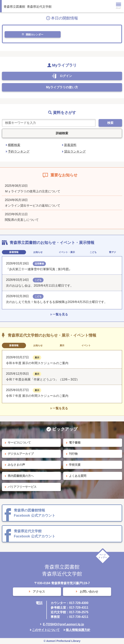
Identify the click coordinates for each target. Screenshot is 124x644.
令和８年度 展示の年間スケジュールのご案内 (37, 363)
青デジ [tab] (112, 252)
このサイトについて (46, 630)
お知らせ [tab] (38, 252)
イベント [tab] (86, 345)
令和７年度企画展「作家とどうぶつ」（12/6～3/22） (43, 379)
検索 (110, 123)
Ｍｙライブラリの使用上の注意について (33, 191)
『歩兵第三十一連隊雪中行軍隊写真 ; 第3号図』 (39, 269)
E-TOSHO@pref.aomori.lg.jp (64, 624)
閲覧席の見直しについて (22, 220)
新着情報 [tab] (14, 252)
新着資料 (70, 145)
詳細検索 (62, 133)
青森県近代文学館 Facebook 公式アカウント (35, 534)
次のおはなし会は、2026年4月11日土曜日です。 (40, 286)
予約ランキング (19, 151)
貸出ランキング (75, 151)
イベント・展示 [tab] (67, 252)
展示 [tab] (62, 345)
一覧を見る (60, 314)
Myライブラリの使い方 (62, 87)
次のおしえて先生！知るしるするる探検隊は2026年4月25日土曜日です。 (57, 302)
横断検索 (14, 145)
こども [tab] (93, 252)
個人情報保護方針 (78, 630)
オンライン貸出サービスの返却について (33, 206)
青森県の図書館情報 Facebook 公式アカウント (35, 513)
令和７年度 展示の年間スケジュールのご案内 (37, 396)
